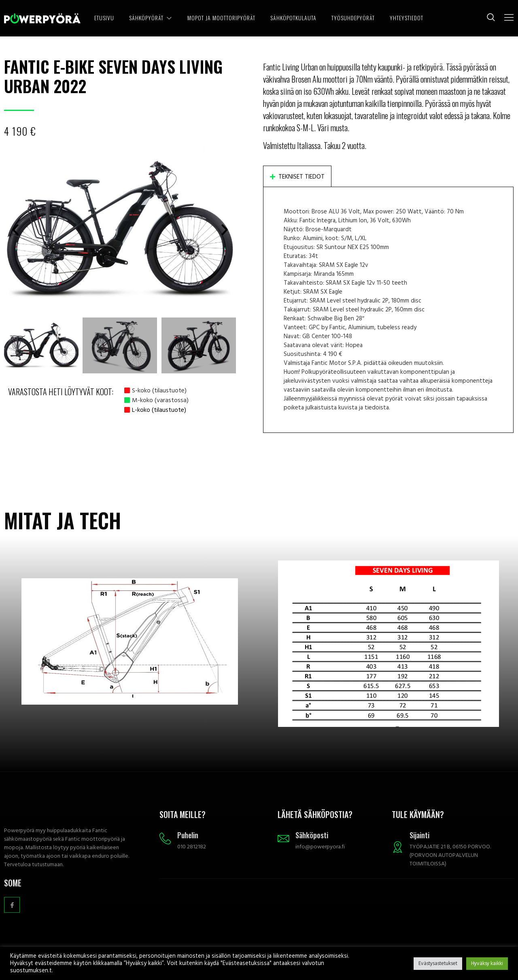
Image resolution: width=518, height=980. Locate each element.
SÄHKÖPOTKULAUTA (291, 18)
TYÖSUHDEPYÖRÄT (352, 18)
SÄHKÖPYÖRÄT (152, 18)
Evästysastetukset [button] (438, 963)
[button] (15, 230)
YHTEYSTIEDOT (407, 18)
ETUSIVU (104, 18)
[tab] (297, 176)
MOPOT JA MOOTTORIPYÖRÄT (211, 18)
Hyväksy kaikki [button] (487, 963)
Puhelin (188, 835)
